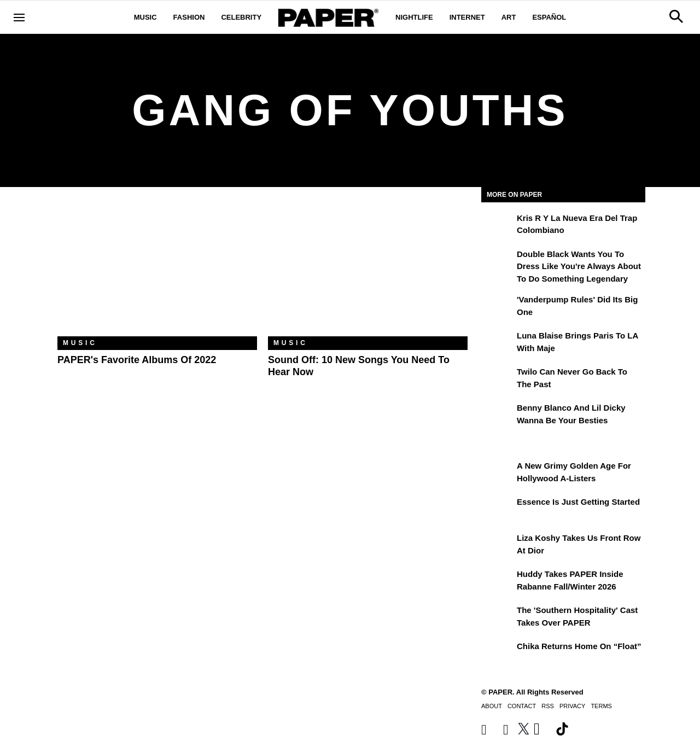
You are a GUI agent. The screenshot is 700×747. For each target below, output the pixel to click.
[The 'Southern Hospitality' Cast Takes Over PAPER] (498, 618)
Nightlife (414, 17)
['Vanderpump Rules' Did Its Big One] (498, 307)
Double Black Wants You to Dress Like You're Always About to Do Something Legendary (579, 266)
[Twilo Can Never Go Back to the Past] (498, 380)
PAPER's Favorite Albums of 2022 (137, 360)
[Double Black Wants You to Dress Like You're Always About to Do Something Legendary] (498, 262)
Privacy (572, 706)
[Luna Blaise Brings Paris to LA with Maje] (498, 343)
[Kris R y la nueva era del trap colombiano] (498, 226)
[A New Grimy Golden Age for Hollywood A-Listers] (498, 474)
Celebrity (241, 17)
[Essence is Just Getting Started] (498, 510)
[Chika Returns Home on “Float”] (498, 654)
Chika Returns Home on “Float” (579, 646)
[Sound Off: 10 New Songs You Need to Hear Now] (368, 270)
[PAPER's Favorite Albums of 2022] (157, 270)
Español (549, 17)
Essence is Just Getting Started (578, 502)
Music (145, 17)
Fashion (189, 17)
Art (509, 17)
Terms (601, 706)
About (492, 706)
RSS (548, 706)
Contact (522, 706)
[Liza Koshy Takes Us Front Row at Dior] (498, 546)
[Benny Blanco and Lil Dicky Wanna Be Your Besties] (498, 416)
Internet (467, 17)
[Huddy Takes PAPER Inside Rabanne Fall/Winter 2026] (498, 582)
